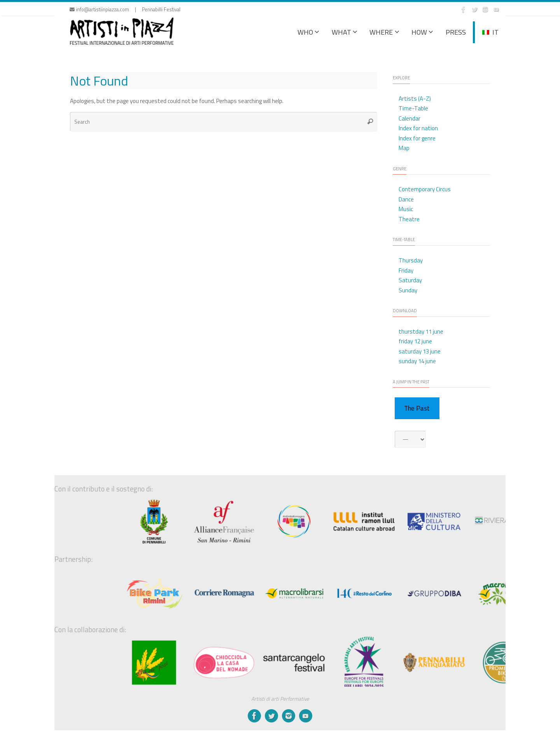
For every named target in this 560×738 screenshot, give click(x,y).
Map (404, 148)
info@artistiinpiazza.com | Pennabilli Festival (125, 10)
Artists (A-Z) (415, 99)
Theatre (409, 219)
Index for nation (418, 128)
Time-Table (413, 108)
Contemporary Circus (425, 189)
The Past (417, 408)
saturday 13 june (420, 351)
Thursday (411, 260)
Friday (406, 270)
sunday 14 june (417, 361)
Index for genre (417, 138)
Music (406, 209)
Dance (406, 199)
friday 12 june (415, 341)
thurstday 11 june (421, 331)
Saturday (410, 280)
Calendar (409, 118)
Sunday (408, 290)
